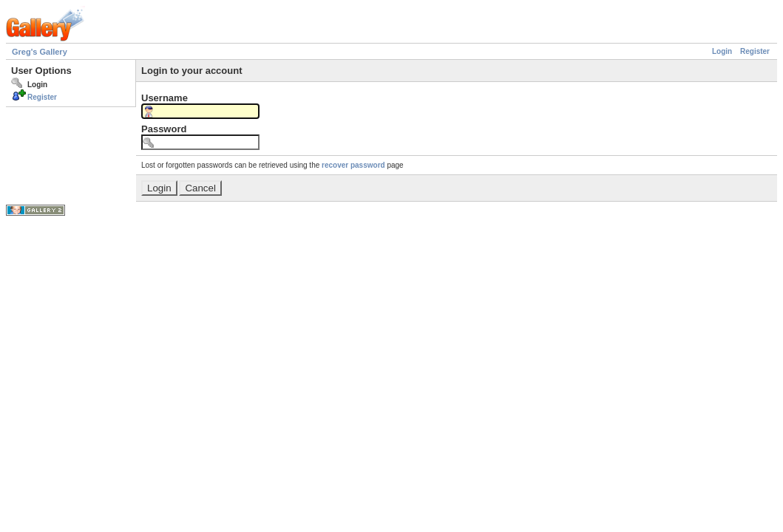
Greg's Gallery (40, 52)
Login (722, 51)
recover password (353, 165)
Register (755, 51)
